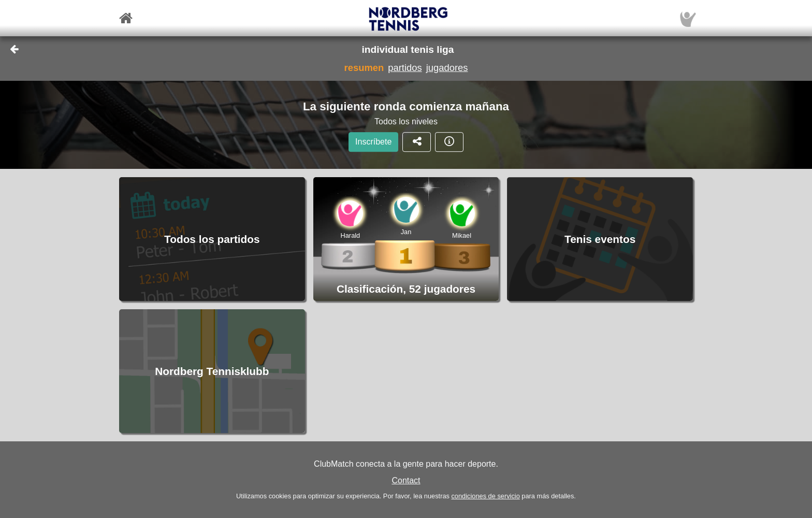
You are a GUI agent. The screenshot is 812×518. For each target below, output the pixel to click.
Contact (406, 480)
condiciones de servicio (485, 496)
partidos (405, 68)
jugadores (447, 68)
